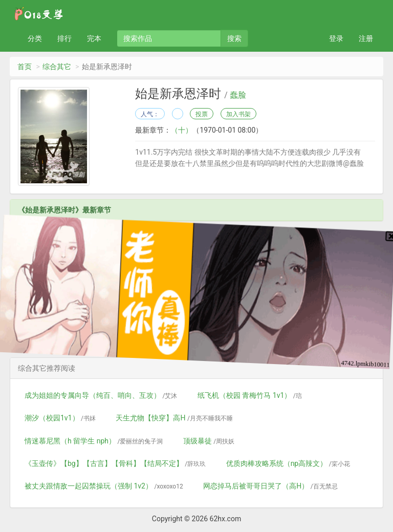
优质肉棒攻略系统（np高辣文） (288, 463)
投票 (202, 114)
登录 (336, 38)
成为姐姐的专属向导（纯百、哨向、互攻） (101, 395)
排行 (64, 38)
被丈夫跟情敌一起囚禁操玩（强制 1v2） (104, 486)
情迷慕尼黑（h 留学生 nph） (94, 441)
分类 (35, 38)
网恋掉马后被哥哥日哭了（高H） (270, 486)
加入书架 (238, 114)
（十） (182, 130)
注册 (366, 38)
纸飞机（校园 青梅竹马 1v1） (250, 395)
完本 (94, 38)
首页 (25, 67)
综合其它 (57, 67)
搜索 (234, 38)
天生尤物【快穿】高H (174, 418)
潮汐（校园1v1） (60, 418)
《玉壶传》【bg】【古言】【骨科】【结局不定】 (115, 463)
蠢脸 (238, 95)
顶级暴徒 (209, 441)
